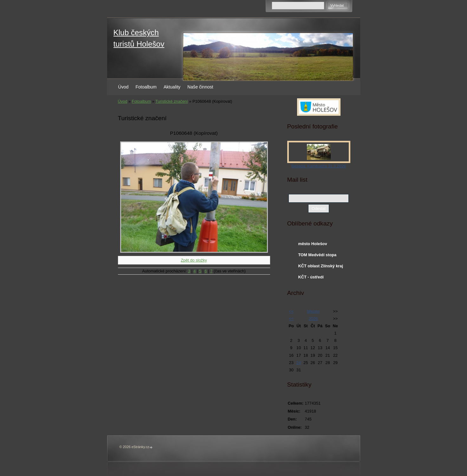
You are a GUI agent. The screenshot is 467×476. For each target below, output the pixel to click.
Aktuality (172, 87)
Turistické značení (172, 101)
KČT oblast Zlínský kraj (321, 266)
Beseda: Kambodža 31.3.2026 (319, 166)
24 (299, 363)
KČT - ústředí (311, 277)
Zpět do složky (194, 260)
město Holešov (313, 244)
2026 (313, 319)
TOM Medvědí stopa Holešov (318, 256)
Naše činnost (200, 87)
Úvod (123, 87)
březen (313, 311)
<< (291, 311)
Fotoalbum (146, 87)
